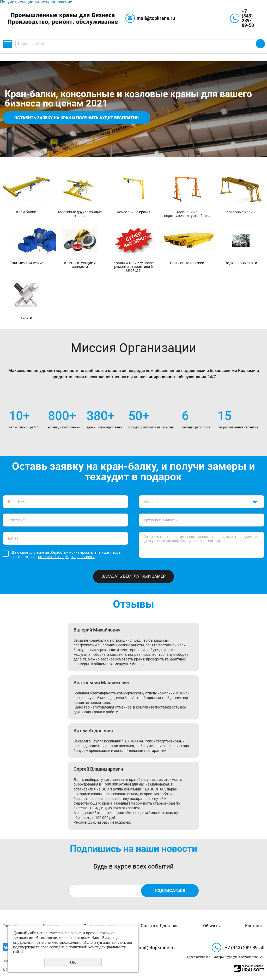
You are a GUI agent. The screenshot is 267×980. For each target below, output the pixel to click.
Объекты (212, 926)
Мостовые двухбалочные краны (80, 214)
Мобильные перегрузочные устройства (187, 214)
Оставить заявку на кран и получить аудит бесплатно (77, 118)
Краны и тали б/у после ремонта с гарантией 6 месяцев (133, 266)
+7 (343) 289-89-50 (248, 18)
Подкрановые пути (241, 263)
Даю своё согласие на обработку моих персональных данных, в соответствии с (66, 555)
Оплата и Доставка (160, 926)
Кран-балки (26, 212)
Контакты (255, 926)
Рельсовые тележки (187, 263)
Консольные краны (133, 212)
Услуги (26, 317)
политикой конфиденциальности (66, 557)
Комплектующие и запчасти (80, 265)
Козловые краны (241, 212)
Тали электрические (26, 263)
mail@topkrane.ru (156, 18)
